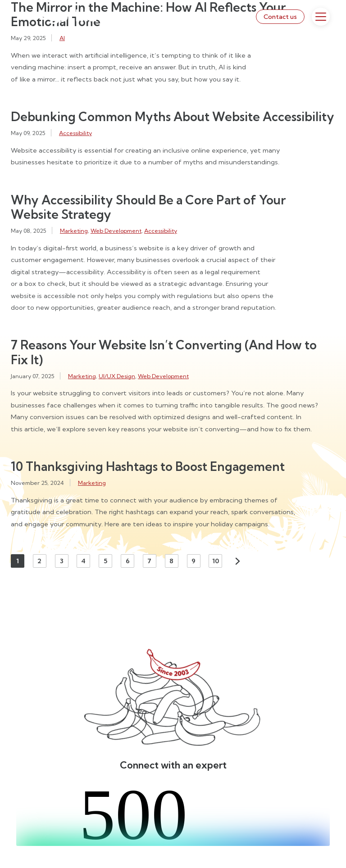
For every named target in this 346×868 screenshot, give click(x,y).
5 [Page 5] (105, 561)
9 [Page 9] (193, 561)
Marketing (74, 231)
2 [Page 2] (39, 561)
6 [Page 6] (128, 561)
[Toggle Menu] (321, 17)
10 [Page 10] (216, 561)
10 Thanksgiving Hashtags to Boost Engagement (148, 466)
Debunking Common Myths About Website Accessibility (173, 117)
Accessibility (75, 133)
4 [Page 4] (83, 561)
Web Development (116, 231)
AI (62, 38)
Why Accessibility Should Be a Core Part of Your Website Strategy (148, 207)
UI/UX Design (117, 376)
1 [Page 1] (18, 561)
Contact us (280, 17)
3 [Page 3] (62, 561)
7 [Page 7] (149, 561)
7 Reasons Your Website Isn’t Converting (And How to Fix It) (164, 352)
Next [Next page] (237, 561)
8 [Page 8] (171, 561)
